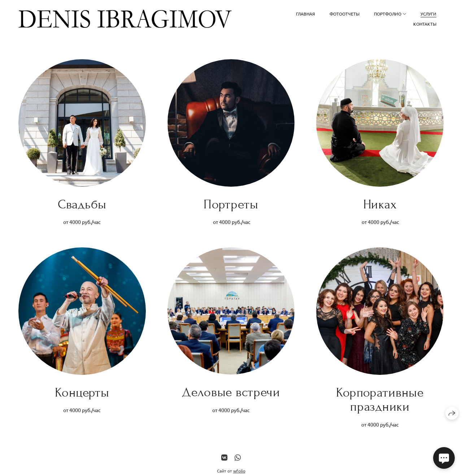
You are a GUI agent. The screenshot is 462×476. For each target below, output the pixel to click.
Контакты (425, 24)
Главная (306, 14)
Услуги (428, 14)
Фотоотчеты (345, 14)
